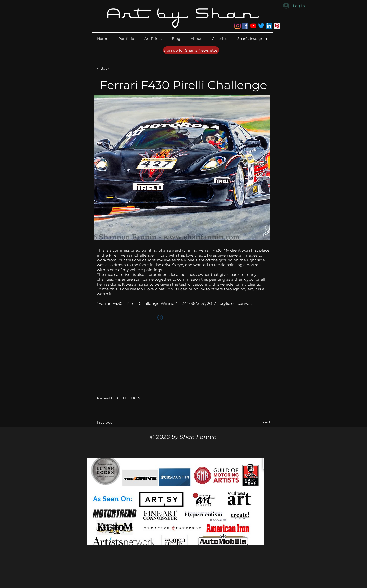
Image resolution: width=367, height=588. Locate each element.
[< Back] (114, 68)
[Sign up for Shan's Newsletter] (191, 50)
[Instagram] (238, 26)
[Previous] (114, 422)
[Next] (257, 422)
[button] (196, 39)
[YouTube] (253, 26)
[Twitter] (261, 26)
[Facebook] (245, 26)
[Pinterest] (277, 26)
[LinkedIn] (269, 26)
